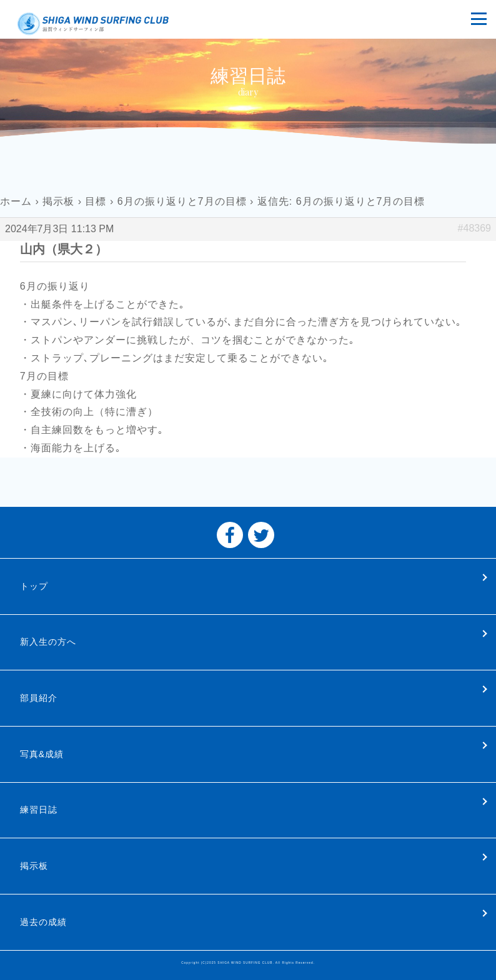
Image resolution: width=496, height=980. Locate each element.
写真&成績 (42, 754)
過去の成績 (43, 922)
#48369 (474, 228)
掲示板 (58, 201)
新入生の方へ (48, 642)
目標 (96, 201)
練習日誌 (39, 810)
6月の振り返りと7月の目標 (182, 201)
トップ (34, 586)
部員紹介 (39, 698)
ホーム (16, 201)
